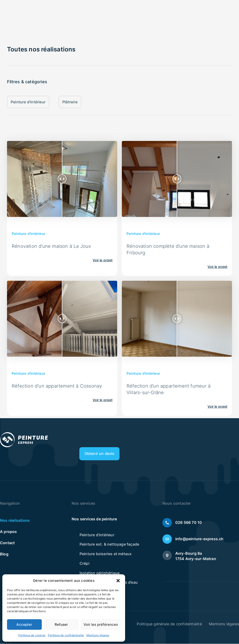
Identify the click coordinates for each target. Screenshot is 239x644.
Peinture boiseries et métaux (106, 554)
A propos (9, 532)
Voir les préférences (101, 624)
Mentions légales (98, 635)
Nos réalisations (15, 521)
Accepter (24, 624)
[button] (118, 581)
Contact (7, 543)
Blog (4, 554)
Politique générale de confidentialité (169, 624)
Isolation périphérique (100, 574)
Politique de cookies (32, 635)
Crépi (84, 564)
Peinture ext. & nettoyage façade (109, 545)
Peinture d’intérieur (97, 535)
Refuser (61, 624)
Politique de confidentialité (66, 635)
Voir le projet (103, 260)
